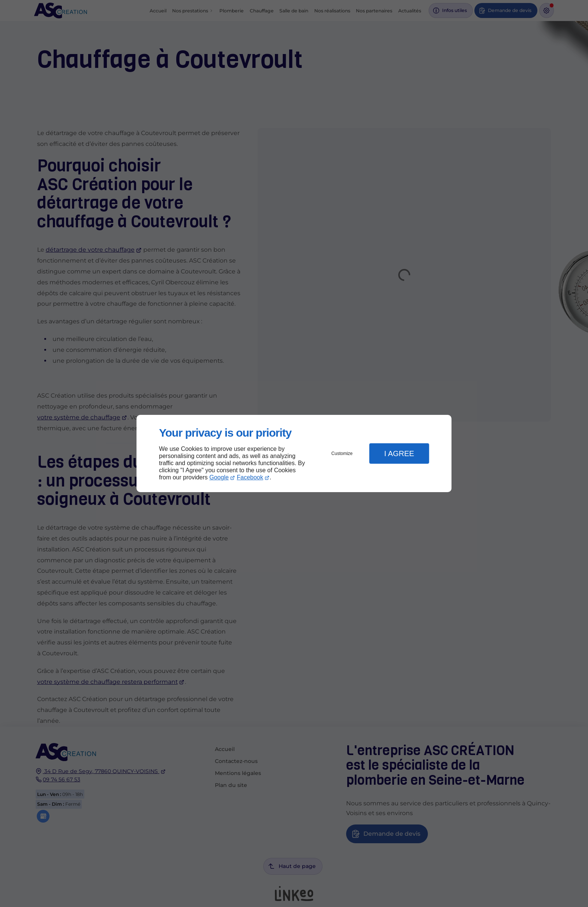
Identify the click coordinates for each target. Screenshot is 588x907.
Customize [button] (342, 453)
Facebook (250, 477)
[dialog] (294, 454)
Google (219, 477)
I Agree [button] (399, 453)
